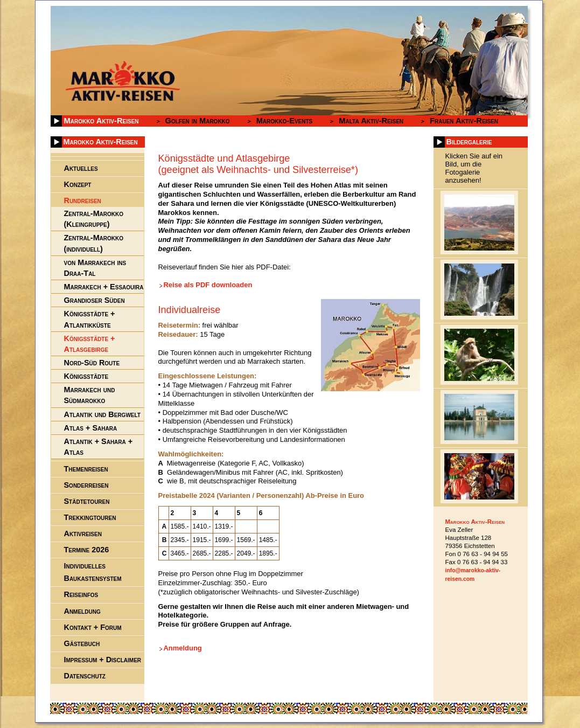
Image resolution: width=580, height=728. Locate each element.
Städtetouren (87, 501)
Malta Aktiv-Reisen (371, 121)
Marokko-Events (285, 121)
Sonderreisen (86, 485)
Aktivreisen (83, 533)
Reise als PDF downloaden (208, 285)
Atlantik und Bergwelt (102, 414)
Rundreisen (83, 200)
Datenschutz (85, 676)
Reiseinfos (81, 594)
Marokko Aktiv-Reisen (102, 121)
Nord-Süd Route (92, 363)
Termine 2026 (87, 550)
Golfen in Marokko (198, 121)
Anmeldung (183, 648)
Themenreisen (86, 469)
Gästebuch (82, 643)
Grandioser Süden (95, 300)
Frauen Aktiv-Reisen (464, 121)
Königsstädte (86, 376)
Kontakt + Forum (93, 627)
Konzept (78, 184)
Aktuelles (81, 168)
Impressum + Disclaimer (103, 660)
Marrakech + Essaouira (104, 287)
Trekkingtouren (90, 517)
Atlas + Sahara (91, 428)
